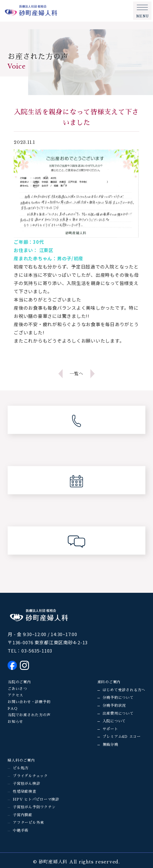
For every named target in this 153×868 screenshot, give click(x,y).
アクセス (15, 695)
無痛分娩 (110, 745)
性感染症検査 (25, 792)
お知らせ (15, 722)
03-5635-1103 (37, 651)
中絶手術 (21, 831)
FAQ (13, 709)
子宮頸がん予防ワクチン (34, 807)
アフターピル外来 (28, 823)
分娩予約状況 (114, 706)
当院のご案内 (19, 682)
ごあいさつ (17, 689)
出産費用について (118, 713)
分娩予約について (118, 698)
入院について (114, 721)
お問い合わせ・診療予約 (29, 702)
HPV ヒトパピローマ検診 (36, 799)
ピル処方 (21, 768)
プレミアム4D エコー (122, 737)
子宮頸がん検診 (26, 784)
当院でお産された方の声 (29, 715)
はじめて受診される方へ (124, 690)
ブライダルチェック (30, 776)
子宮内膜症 (23, 815)
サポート (110, 729)
